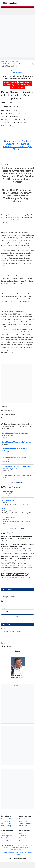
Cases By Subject (25, 823)
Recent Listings (7, 823)
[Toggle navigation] (30, 3)
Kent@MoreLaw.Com (17, 72)
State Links (5, 840)
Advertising (28, 853)
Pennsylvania (13, 847)
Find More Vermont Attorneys (18, 528)
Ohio (20, 847)
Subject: (4, 594)
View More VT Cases (17, 482)
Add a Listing (6, 826)
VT (17, 62)
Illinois (6, 847)
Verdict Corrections (9, 853)
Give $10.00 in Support (25, 85)
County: (4, 636)
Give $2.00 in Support (25, 82)
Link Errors (20, 853)
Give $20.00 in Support (18, 88)
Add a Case (23, 826)
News (3, 833)
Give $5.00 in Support (10, 85)
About (21, 833)
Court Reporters (7, 836)
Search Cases (24, 819)
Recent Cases (23, 821)
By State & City (7, 819)
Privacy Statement (25, 838)
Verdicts (11, 62)
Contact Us (23, 836)
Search (17, 616)
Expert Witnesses (7, 838)
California (12, 845)
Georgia (24, 847)
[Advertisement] (17, 37)
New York (24, 845)
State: (3, 608)
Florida (30, 845)
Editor (18, 855)
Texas (18, 845)
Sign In (21, 840)
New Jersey (21, 849)
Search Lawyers (7, 821)
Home (3, 62)
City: (3, 601)
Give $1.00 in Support (10, 82)
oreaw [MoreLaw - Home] (10, 3)
